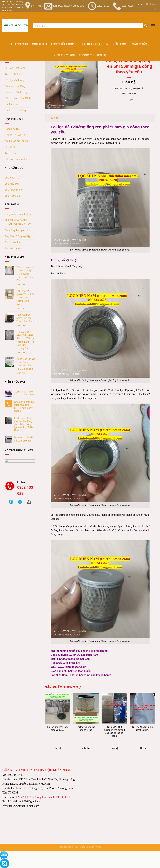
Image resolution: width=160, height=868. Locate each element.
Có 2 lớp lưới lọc (114, 390)
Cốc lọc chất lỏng (15, 80)
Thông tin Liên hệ (93, 55)
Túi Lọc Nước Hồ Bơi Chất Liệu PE (143, 728)
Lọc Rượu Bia (13, 196)
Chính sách (151, 4)
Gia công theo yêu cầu (17, 230)
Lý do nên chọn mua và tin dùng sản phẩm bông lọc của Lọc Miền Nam (24, 424)
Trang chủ (19, 44)
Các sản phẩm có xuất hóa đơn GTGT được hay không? (24, 406)
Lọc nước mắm (13, 190)
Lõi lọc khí (10, 147)
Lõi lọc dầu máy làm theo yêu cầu (57, 728)
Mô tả (52, 118)
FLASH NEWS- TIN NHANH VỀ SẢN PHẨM (18, 222)
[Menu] (153, 26)
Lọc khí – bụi (91, 44)
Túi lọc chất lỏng (14, 74)
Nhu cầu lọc (117, 44)
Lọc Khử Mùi (12, 184)
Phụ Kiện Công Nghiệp (18, 236)
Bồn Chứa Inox (13, 242)
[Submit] (145, 26)
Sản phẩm (141, 44)
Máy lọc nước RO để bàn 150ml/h (24, 439)
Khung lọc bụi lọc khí (17, 141)
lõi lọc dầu (131, 93)
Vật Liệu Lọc (12, 104)
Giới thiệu (39, 44)
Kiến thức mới (64, 55)
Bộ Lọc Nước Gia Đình (18, 98)
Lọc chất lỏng (64, 44)
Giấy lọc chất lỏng (15, 86)
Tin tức (140, 4)
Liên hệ (21, 284)
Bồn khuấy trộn (13, 248)
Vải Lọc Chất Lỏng (15, 110)
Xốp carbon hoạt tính (16, 159)
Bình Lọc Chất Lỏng (16, 92)
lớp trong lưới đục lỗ (137, 390)
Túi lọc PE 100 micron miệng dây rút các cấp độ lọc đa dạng (114, 731)
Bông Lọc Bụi (12, 129)
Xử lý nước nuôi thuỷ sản (19, 214)
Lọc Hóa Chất (12, 178)
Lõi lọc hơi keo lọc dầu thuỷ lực (86, 728)
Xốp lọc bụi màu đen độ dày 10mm (24, 393)
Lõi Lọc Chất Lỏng (15, 68)
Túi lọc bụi (11, 153)
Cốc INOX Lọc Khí (15, 135)
